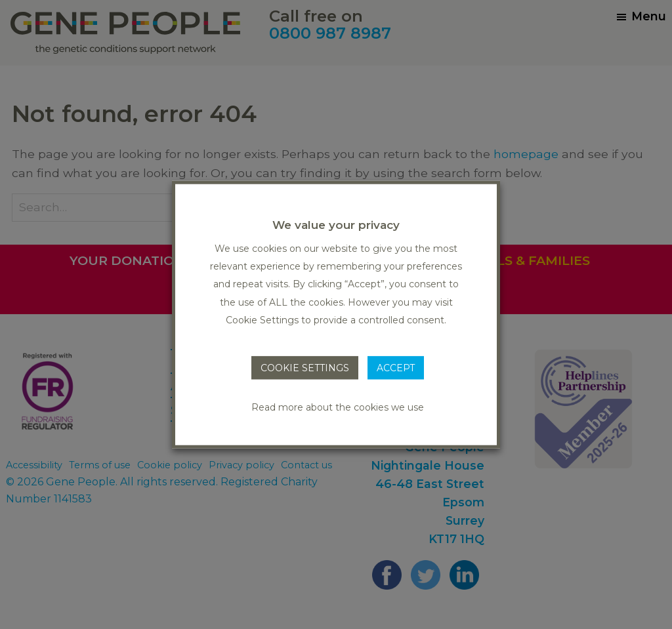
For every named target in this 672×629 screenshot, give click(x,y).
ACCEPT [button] (396, 368)
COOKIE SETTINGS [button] (305, 368)
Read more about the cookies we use (338, 407)
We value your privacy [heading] (336, 224)
